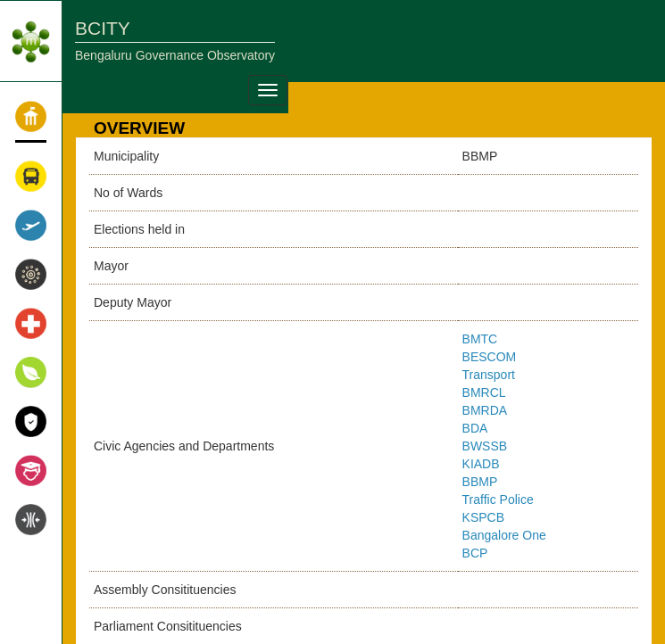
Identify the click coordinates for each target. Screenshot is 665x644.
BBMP (480, 482)
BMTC (480, 339)
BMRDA (485, 410)
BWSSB (485, 446)
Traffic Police (498, 500)
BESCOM (490, 357)
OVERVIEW (139, 128)
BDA (475, 428)
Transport (489, 375)
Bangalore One (504, 535)
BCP (475, 553)
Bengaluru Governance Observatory (175, 55)
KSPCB (483, 517)
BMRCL (484, 392)
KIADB (481, 464)
